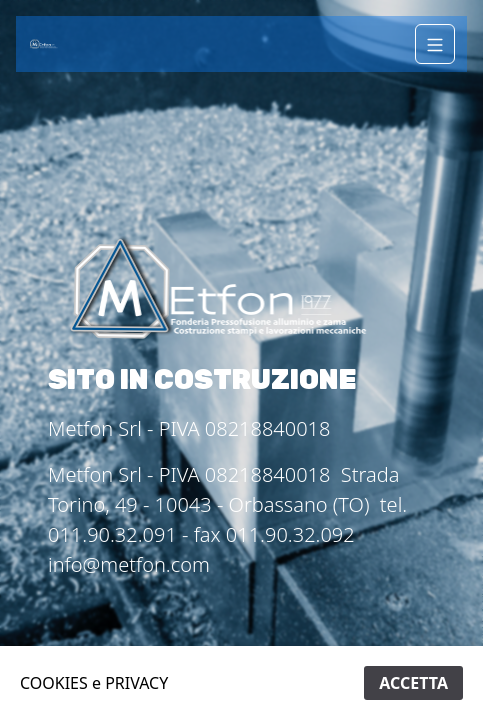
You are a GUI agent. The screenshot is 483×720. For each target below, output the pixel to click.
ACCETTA (413, 683)
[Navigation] (435, 44)
